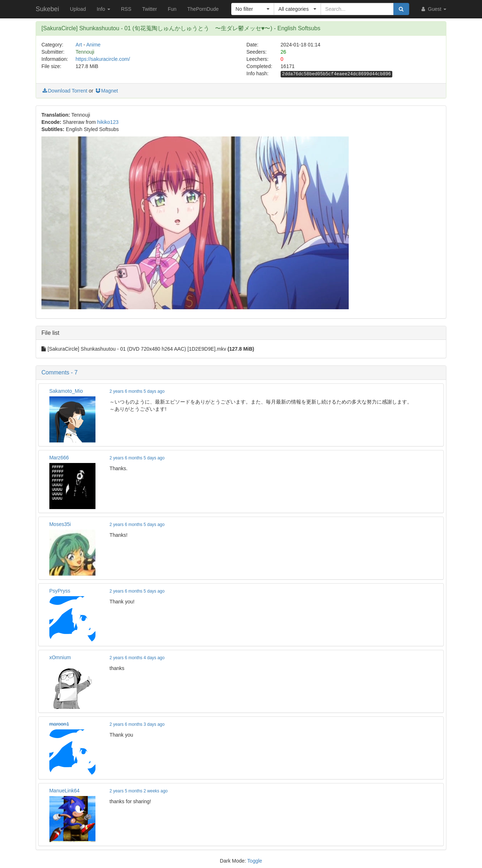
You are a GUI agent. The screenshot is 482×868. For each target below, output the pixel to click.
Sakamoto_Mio (66, 391)
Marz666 (59, 458)
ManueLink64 (64, 791)
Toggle (255, 861)
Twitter (149, 9)
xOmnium (60, 657)
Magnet (106, 91)
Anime (93, 45)
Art (79, 45)
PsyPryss (60, 591)
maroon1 (59, 724)
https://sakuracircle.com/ (103, 59)
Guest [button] (433, 9)
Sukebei (47, 9)
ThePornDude (203, 9)
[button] (253, 9)
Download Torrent (64, 91)
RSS (126, 9)
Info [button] (103, 9)
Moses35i (60, 524)
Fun (172, 9)
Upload (78, 9)
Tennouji (85, 52)
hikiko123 (108, 122)
